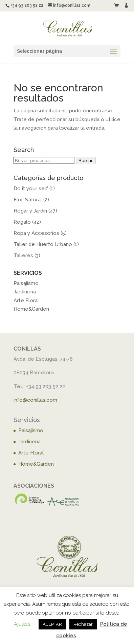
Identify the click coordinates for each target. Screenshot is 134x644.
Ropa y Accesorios (36, 233)
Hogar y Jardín (30, 211)
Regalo (22, 222)
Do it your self (31, 188)
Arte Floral (26, 301)
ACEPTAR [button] (52, 624)
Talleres (23, 256)
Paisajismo (26, 283)
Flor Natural (28, 200)
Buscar (86, 160)
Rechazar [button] (83, 624)
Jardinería (25, 292)
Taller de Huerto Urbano (43, 244)
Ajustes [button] (22, 624)
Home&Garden (31, 309)
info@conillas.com (35, 400)
